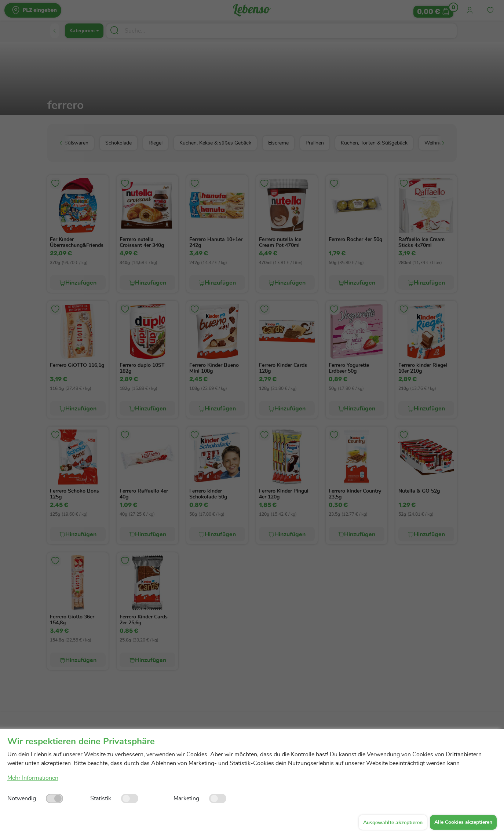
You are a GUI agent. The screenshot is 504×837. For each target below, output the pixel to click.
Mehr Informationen (33, 778)
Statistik (101, 798)
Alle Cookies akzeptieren (463, 822)
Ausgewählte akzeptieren (393, 823)
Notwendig (22, 798)
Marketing (186, 798)
